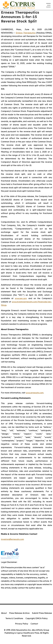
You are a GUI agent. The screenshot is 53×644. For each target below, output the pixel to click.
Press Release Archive (19, 613)
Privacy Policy (22, 624)
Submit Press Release (42, 613)
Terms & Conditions (14, 618)
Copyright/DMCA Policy (37, 618)
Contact (34, 624)
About (4, 613)
